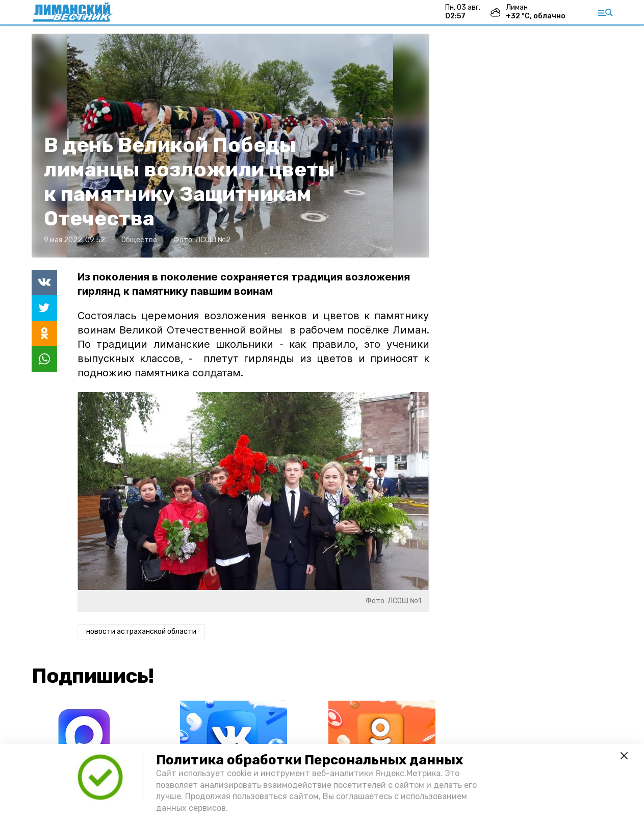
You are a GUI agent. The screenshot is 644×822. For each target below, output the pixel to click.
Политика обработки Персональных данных (310, 760)
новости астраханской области (141, 632)
